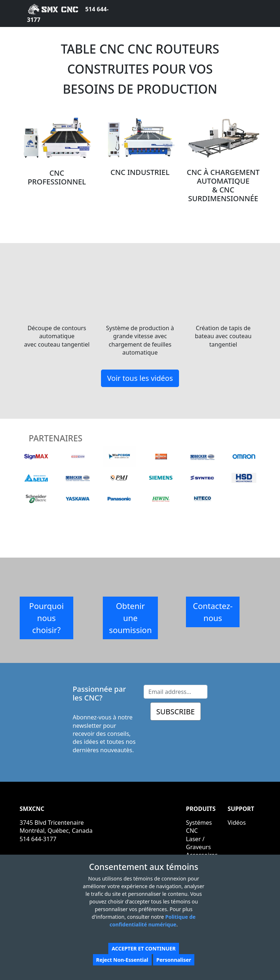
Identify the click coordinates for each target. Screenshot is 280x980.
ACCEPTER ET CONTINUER (144, 948)
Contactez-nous (213, 612)
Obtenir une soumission (130, 618)
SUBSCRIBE (176, 712)
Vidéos (237, 823)
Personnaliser (174, 960)
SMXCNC (32, 809)
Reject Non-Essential (122, 960)
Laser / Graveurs (198, 843)
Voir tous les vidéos (140, 378)
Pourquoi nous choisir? (46, 618)
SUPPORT (241, 809)
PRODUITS (201, 809)
